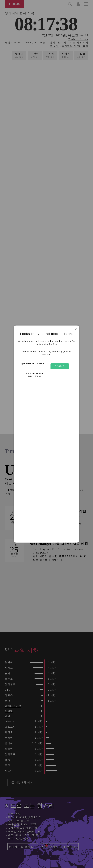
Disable (60, 366)
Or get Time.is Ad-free (31, 364)
